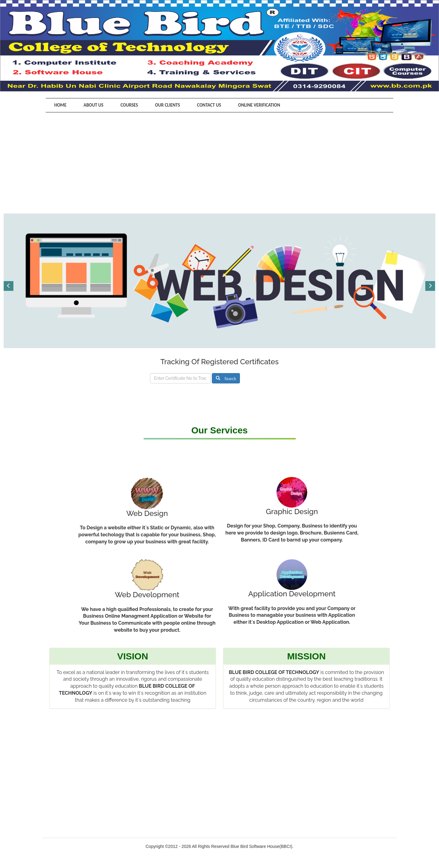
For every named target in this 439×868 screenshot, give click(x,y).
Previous (9, 286)
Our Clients (168, 105)
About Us (93, 105)
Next (430, 286)
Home (60, 105)
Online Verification (259, 105)
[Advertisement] (220, 158)
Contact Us (209, 105)
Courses (129, 105)
